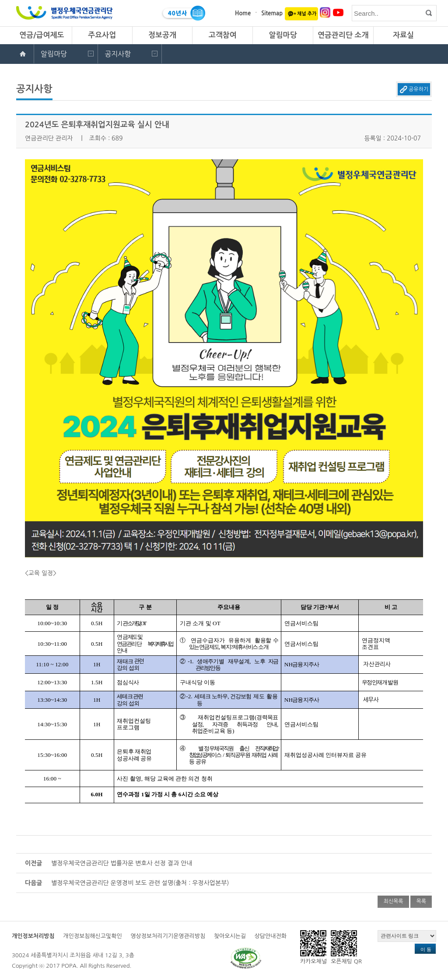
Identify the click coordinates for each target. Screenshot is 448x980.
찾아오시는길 (230, 936)
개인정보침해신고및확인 (92, 936)
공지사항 (118, 54)
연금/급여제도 (42, 35)
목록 (421, 901)
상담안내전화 (271, 936)
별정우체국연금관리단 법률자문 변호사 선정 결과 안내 (122, 863)
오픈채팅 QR (346, 947)
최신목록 (393, 901)
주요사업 (102, 35)
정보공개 (162, 35)
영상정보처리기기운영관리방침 (168, 936)
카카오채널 (313, 947)
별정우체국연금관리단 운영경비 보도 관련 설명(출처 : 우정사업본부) (140, 883)
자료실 (403, 35)
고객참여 (223, 35)
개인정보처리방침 (33, 936)
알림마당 (283, 35)
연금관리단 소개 (343, 35)
